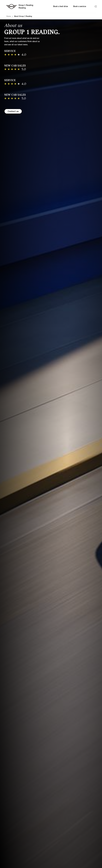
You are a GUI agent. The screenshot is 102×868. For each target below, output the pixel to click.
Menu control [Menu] (96, 7)
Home (9, 16)
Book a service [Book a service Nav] (80, 6)
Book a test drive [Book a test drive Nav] (61, 6)
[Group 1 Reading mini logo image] (20, 7)
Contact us (13, 111)
